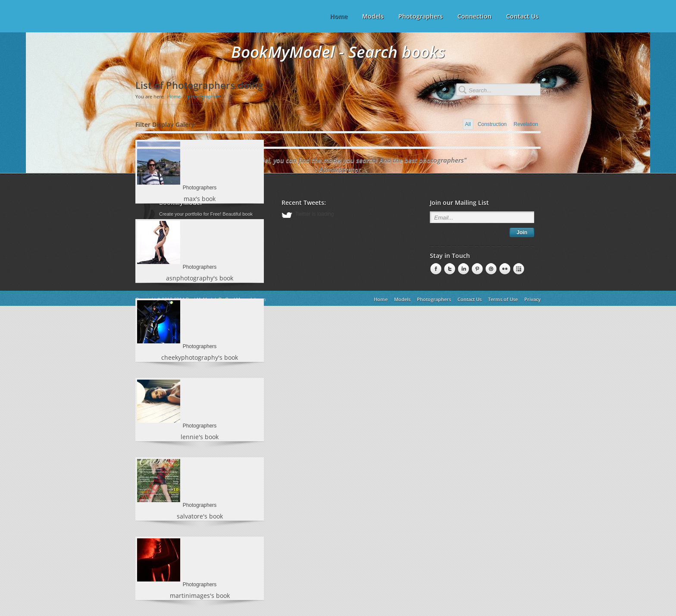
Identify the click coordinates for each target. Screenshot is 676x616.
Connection (474, 16)
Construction (492, 124)
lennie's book (200, 437)
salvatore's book (200, 516)
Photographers (421, 16)
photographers (204, 96)
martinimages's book (200, 596)
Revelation (526, 124)
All (468, 124)
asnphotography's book (200, 278)
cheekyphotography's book (200, 357)
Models (373, 16)
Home (174, 96)
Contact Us (522, 16)
